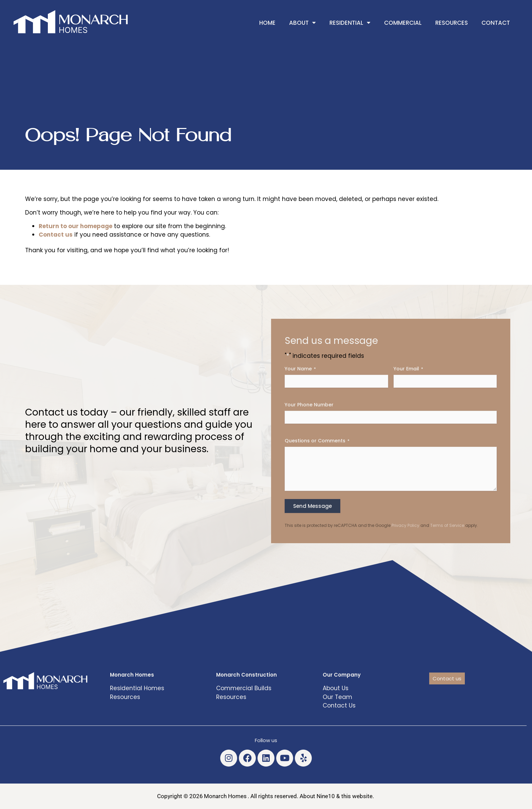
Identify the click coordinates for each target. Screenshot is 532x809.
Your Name (300, 369)
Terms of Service (447, 525)
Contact (496, 23)
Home (267, 23)
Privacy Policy (405, 525)
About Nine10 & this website (336, 796)
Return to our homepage (75, 226)
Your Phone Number (309, 405)
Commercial (403, 23)
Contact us (56, 235)
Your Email (408, 369)
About (302, 23)
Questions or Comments (317, 441)
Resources (452, 23)
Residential (350, 23)
